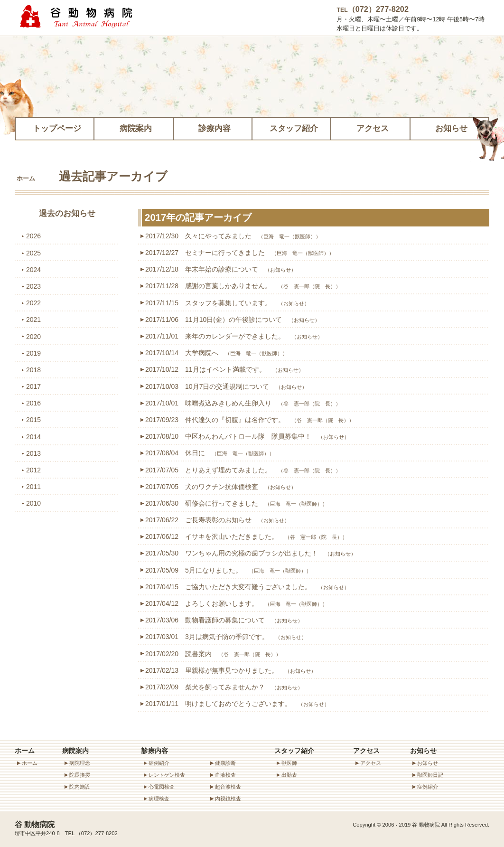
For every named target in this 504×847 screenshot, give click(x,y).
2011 (33, 487)
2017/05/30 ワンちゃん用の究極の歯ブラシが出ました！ (251, 553)
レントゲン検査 (167, 775)
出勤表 (289, 775)
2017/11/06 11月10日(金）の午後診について (233, 320)
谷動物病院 (76, 17)
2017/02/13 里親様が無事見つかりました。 (231, 670)
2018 (33, 370)
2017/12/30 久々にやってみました (233, 236)
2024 (33, 270)
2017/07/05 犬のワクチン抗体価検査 (221, 487)
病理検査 (159, 799)
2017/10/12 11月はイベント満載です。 (224, 369)
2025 (33, 253)
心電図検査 (162, 787)
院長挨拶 (80, 775)
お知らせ (449, 127)
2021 (33, 320)
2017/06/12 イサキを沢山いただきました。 (246, 536)
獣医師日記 (430, 775)
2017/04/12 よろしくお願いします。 (236, 603)
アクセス (370, 127)
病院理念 (80, 763)
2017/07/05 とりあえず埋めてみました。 (243, 470)
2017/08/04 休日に (210, 453)
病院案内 (133, 127)
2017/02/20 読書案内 (213, 654)
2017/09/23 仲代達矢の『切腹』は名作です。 (250, 420)
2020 (33, 337)
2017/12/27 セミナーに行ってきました (240, 253)
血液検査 (225, 775)
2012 (33, 470)
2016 (33, 403)
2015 (33, 420)
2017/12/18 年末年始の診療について (221, 269)
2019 (33, 353)
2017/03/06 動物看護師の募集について (224, 620)
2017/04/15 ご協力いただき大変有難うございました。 (247, 587)
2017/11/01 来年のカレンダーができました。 (234, 336)
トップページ (55, 127)
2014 (33, 437)
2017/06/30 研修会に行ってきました (236, 503)
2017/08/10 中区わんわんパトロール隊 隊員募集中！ (247, 436)
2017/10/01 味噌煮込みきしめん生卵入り (243, 403)
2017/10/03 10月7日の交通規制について (226, 386)
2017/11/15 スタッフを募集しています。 (227, 303)
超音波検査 (228, 787)
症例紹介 (159, 763)
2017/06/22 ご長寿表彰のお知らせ (217, 520)
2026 (33, 236)
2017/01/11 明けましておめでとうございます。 (237, 704)
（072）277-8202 (373, 9)
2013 (33, 453)
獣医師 (289, 763)
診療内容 (213, 127)
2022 (33, 303)
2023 (33, 286)
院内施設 (80, 787)
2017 (33, 386)
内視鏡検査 (228, 799)
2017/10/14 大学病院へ (216, 353)
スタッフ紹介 (291, 127)
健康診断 (225, 763)
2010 (33, 503)
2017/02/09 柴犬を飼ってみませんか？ (224, 687)
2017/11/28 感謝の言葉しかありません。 (243, 286)
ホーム (26, 179)
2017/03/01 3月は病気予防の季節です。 (226, 637)
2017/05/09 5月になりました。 (228, 570)
